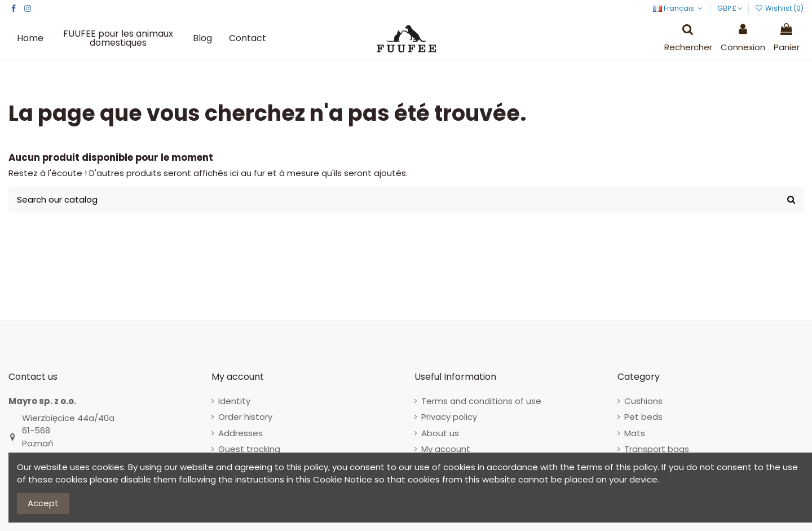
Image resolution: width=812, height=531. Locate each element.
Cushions (643, 401)
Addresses (240, 433)
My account (446, 449)
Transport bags (657, 449)
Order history (245, 417)
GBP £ (730, 8)
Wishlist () (779, 8)
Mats (635, 433)
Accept (43, 503)
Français (679, 8)
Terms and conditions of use (481, 401)
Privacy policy (449, 417)
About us (440, 433)
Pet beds (643, 417)
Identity (234, 401)
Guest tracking (249, 449)
